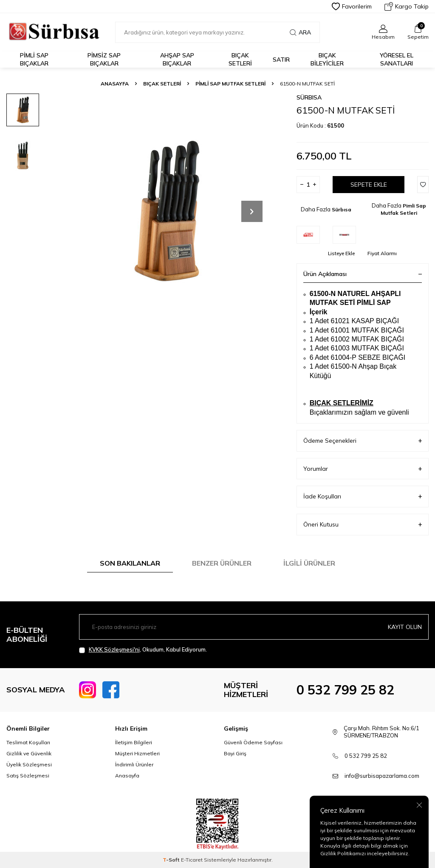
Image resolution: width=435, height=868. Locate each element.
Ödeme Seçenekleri (363, 441)
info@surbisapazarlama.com (382, 776)
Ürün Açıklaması (363, 274)
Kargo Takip (407, 6)
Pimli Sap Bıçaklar (34, 59)
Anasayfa (115, 84)
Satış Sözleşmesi (28, 776)
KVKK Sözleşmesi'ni (114, 649)
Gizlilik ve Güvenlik (29, 753)
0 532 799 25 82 (345, 690)
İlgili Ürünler (309, 563)
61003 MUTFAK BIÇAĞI (367, 348)
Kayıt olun (405, 627)
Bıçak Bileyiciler (327, 59)
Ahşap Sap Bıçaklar (177, 59)
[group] (166, 211)
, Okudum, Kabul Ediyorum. (143, 650)
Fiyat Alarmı (382, 253)
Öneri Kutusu (363, 525)
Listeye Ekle (341, 253)
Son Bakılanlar (130, 563)
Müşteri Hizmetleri (137, 753)
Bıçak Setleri (240, 59)
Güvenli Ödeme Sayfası (253, 742)
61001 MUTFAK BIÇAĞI (367, 330)
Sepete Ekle (369, 185)
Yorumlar (363, 469)
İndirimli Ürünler (134, 764)
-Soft (172, 860)
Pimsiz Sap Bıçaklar (104, 59)
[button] (252, 211)
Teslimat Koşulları (28, 742)
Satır (281, 60)
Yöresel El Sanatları (397, 59)
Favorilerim (352, 6)
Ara (300, 32)
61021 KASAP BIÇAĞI (365, 321)
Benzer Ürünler (222, 563)
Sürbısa (309, 97)
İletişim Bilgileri (134, 742)
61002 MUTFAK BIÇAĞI (367, 339)
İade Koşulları (363, 497)
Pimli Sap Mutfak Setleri (230, 84)
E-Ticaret (192, 860)
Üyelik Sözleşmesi (29, 764)
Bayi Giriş (235, 753)
